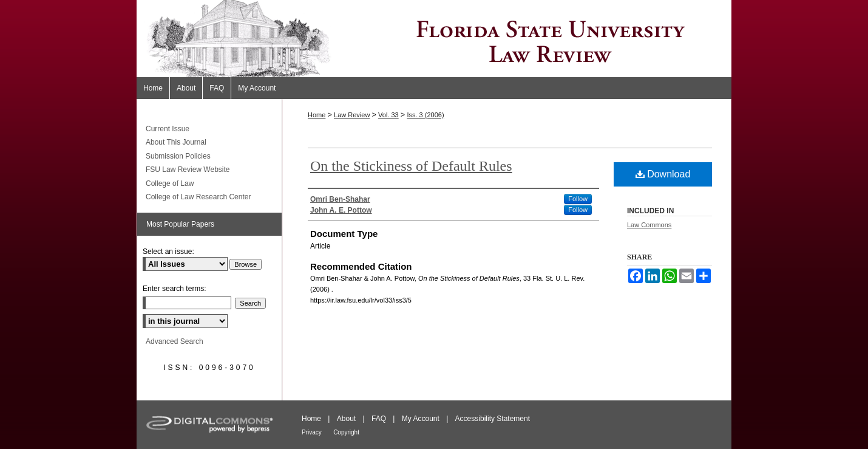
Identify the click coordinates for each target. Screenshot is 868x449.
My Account (421, 419)
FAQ (379, 419)
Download (663, 174)
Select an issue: (168, 252)
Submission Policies (178, 156)
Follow (578, 199)
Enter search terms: (175, 289)
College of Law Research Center (198, 197)
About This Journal (176, 142)
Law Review (352, 115)
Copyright (346, 432)
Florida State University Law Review (434, 39)
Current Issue (168, 129)
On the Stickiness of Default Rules (411, 166)
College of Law (170, 183)
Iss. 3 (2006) (425, 115)
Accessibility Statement (493, 419)
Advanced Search (175, 341)
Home (317, 115)
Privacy (312, 432)
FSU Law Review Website (188, 170)
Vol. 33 (388, 115)
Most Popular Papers (180, 224)
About (346, 419)
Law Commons (649, 225)
